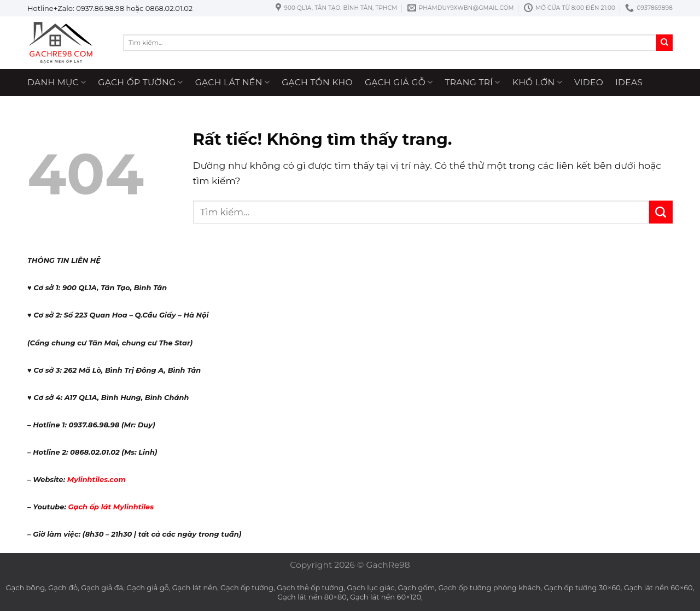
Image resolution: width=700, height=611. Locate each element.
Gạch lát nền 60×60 (658, 587)
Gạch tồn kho (317, 82)
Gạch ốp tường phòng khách (489, 587)
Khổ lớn (537, 83)
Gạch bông (26, 587)
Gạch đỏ (63, 587)
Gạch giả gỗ (399, 83)
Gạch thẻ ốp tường (310, 587)
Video (589, 82)
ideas (629, 82)
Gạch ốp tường (140, 83)
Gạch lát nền (232, 83)
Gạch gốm (417, 587)
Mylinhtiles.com (97, 479)
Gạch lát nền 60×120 (386, 597)
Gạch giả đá (102, 587)
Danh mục (57, 83)
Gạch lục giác (371, 587)
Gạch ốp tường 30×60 (582, 587)
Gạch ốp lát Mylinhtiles (111, 507)
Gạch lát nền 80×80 (312, 597)
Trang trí (473, 83)
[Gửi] (664, 43)
